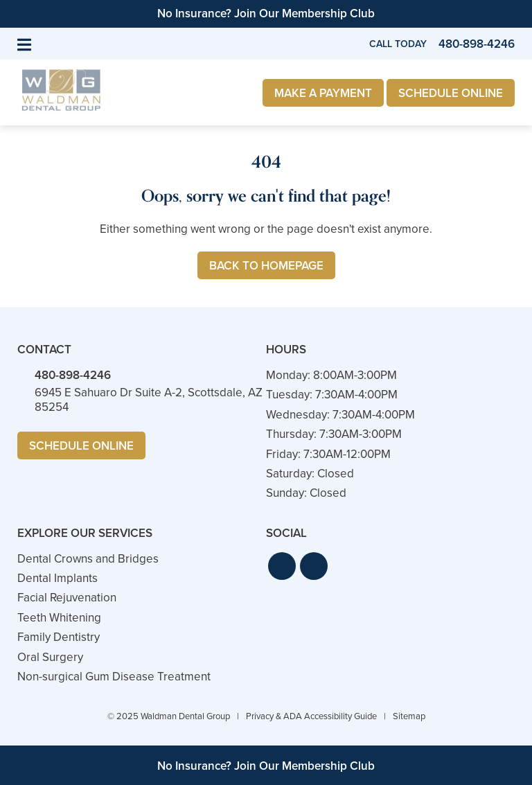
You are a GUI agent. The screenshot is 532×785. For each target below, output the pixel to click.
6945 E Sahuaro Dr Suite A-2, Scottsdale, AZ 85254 (149, 399)
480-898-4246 (73, 375)
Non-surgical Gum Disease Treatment (114, 677)
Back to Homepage (266, 266)
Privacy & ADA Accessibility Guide (311, 716)
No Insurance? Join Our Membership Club (266, 14)
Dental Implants (57, 578)
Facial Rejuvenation (67, 598)
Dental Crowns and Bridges (88, 559)
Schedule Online (451, 93)
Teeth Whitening (59, 618)
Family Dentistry (59, 637)
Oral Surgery (50, 657)
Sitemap (409, 716)
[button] (282, 566)
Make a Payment (323, 93)
